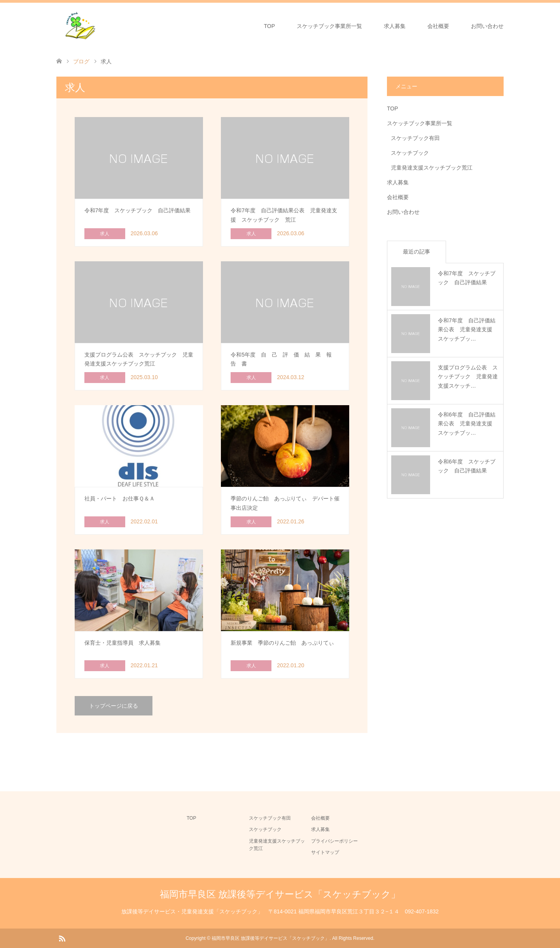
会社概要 (438, 26)
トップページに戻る (114, 706)
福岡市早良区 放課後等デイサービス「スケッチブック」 (280, 894)
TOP (269, 26)
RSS (62, 938)
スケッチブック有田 (415, 138)
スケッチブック (410, 153)
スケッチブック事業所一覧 (329, 26)
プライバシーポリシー (334, 841)
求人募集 (395, 26)
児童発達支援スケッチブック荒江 (432, 168)
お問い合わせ (487, 26)
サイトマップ (325, 852)
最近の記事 (416, 252)
